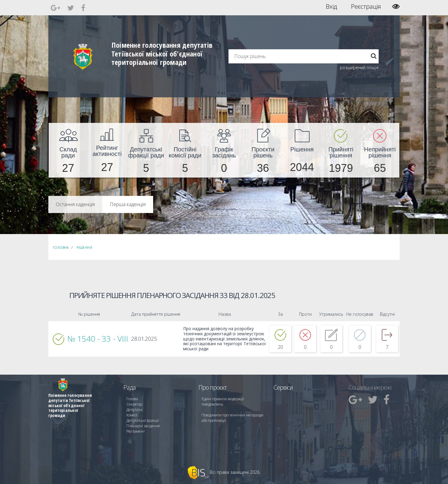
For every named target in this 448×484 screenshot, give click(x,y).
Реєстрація (366, 7)
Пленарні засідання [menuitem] (143, 426)
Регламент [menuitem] (136, 431)
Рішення (84, 248)
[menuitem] (68, 150)
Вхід (331, 7)
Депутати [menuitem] (134, 410)
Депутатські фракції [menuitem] (143, 420)
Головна (61, 248)
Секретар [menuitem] (134, 404)
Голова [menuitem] (132, 399)
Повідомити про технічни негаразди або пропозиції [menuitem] (232, 418)
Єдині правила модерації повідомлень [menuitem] (223, 402)
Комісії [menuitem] (132, 415)
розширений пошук (359, 67)
